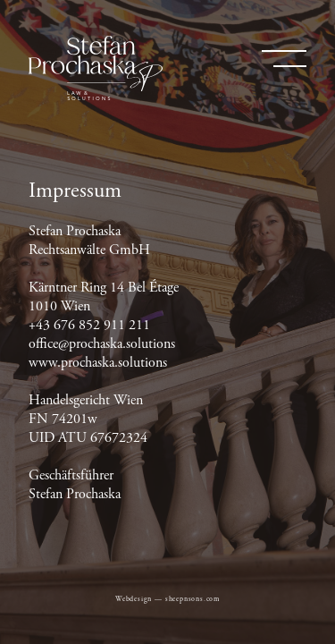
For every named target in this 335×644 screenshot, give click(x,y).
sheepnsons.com (193, 599)
